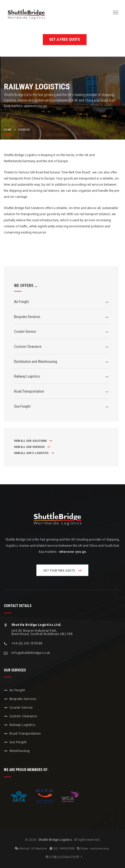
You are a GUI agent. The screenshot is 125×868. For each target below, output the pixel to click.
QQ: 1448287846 (62, 849)
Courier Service (25, 332)
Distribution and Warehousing (36, 362)
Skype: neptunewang (93, 849)
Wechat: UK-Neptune (31, 849)
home (8, 130)
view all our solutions (33, 441)
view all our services (32, 447)
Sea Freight (22, 406)
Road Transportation (29, 391)
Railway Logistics (27, 376)
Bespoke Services (27, 317)
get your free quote (62, 571)
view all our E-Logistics (34, 453)
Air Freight (22, 302)
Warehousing (19, 751)
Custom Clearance (28, 347)
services (24, 130)
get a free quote (65, 39)
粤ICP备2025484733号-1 (64, 857)
